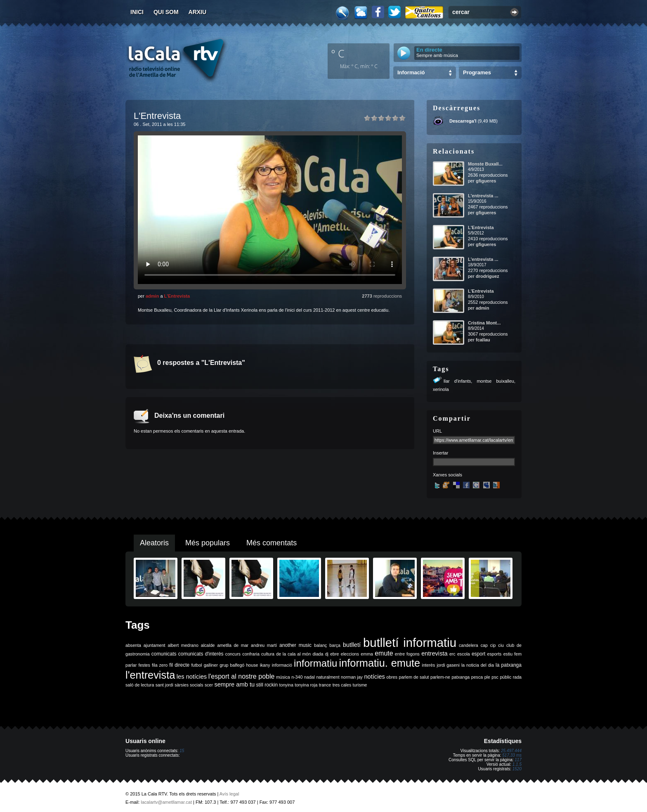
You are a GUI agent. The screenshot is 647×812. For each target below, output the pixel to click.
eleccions (350, 654)
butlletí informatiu (410, 643)
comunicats (164, 654)
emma (367, 654)
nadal (309, 677)
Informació (411, 72)
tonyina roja (306, 685)
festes (144, 665)
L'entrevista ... (483, 196)
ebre (334, 654)
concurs (233, 654)
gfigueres (486, 181)
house (252, 665)
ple (487, 677)
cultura (268, 654)
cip (493, 645)
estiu (508, 654)
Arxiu (198, 12)
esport (478, 654)
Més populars (208, 543)
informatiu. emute (380, 663)
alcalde (208, 645)
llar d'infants (457, 381)
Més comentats (272, 543)
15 (182, 751)
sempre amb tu (234, 684)
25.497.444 (511, 751)
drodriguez (488, 276)
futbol (196, 665)
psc (495, 677)
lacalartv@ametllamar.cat (166, 802)
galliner (211, 665)
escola (464, 654)
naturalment (328, 677)
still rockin (267, 685)
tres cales (342, 685)
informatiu (315, 663)
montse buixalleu (495, 381)
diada (318, 654)
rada (517, 677)
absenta (133, 645)
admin (152, 296)
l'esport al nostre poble (242, 676)
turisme (360, 685)
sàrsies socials (189, 685)
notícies (374, 677)
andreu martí (264, 645)
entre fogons (407, 654)
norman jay (352, 677)
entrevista (434, 653)
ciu (501, 645)
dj (327, 654)
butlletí (352, 645)
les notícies (192, 677)
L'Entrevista (177, 296)
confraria (251, 654)
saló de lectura (140, 685)
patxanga (460, 677)
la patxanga (509, 665)
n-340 (297, 677)
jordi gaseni (448, 665)
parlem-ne (440, 677)
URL (437, 431)
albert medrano (183, 645)
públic (505, 677)
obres (392, 677)
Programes (477, 72)
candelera (469, 645)
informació (282, 665)
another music (295, 645)
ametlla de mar (233, 645)
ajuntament (155, 645)
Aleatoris (154, 543)
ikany (265, 665)
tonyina (286, 685)
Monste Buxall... (485, 164)
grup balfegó (232, 665)
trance (325, 685)
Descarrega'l (463, 121)
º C (338, 53)
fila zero (160, 665)
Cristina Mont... (484, 323)
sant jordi (164, 685)
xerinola (441, 389)
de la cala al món (293, 654)
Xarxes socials (447, 475)
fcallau (483, 340)
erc (452, 654)
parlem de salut (414, 677)
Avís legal (229, 794)
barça (335, 645)
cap (484, 645)
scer (209, 685)
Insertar (440, 453)
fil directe (179, 665)
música (283, 677)
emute (384, 653)
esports (494, 654)
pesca (477, 677)
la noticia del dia (478, 665)
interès (428, 665)
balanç (320, 645)
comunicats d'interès (201, 654)
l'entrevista (150, 675)
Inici (137, 12)
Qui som (166, 12)
